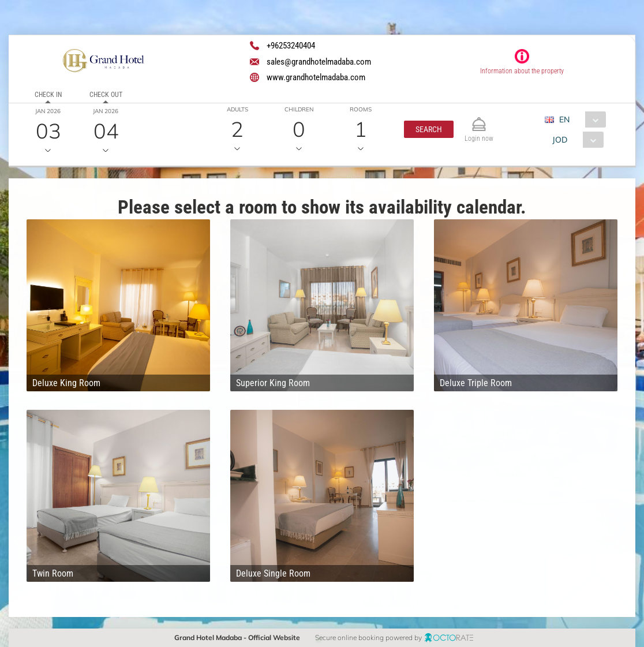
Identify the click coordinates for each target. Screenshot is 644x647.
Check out (106, 95)
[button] (429, 129)
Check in (48, 95)
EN (564, 119)
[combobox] (580, 119)
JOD (560, 140)
